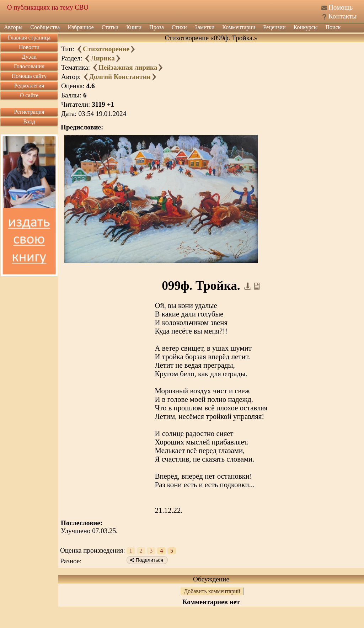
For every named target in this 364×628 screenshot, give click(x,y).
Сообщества (45, 27)
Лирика (103, 58)
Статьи (110, 27)
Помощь (341, 7)
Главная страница (29, 38)
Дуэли (29, 57)
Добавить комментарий (212, 591)
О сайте (29, 95)
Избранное (81, 27)
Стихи (179, 27)
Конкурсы (306, 27)
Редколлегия (29, 86)
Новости (29, 47)
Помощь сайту (29, 76)
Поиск (333, 27)
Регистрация (29, 112)
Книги (134, 27)
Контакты (342, 16)
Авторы (13, 27)
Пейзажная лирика (128, 67)
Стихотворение (106, 49)
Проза (157, 27)
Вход (29, 121)
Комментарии (239, 27)
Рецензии (274, 27)
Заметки (205, 27)
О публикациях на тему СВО (48, 7)
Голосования (29, 66)
